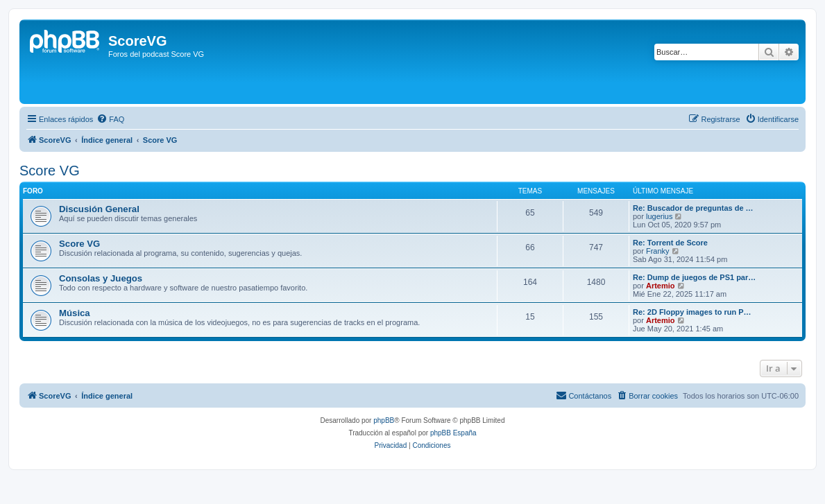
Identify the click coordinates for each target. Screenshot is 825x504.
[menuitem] (110, 119)
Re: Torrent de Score (670, 243)
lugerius (660, 216)
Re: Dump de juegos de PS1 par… (694, 277)
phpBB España (453, 433)
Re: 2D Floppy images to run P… (692, 312)
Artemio (661, 286)
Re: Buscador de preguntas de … (693, 208)
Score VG (50, 171)
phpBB (384, 420)
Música (75, 313)
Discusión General (99, 209)
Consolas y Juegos (101, 278)
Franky (658, 251)
